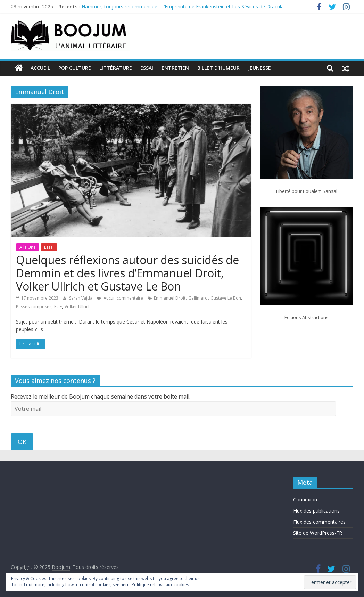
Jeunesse (259, 68)
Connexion (305, 500)
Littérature (116, 68)
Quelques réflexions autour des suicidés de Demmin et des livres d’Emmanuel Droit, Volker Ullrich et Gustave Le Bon (127, 273)
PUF (58, 307)
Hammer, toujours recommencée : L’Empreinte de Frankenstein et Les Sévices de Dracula (183, 6)
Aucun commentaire (120, 298)
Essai (147, 68)
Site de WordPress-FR (318, 533)
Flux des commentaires (319, 522)
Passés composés (34, 307)
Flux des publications (316, 511)
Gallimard (198, 298)
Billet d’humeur (218, 68)
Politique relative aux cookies (160, 585)
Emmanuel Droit (170, 298)
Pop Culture (75, 68)
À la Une (28, 247)
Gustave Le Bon (226, 298)
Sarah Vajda (81, 298)
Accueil (40, 68)
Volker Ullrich (78, 307)
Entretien (175, 68)
